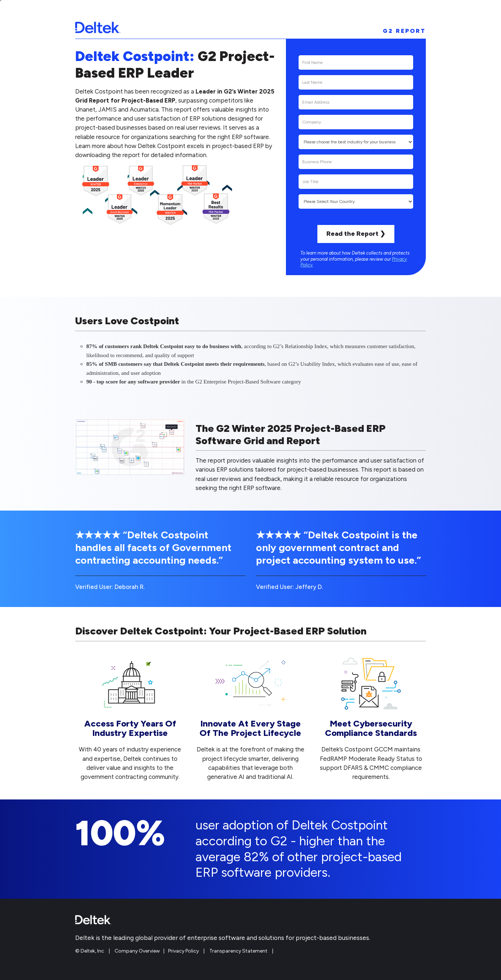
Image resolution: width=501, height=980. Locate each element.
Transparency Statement (238, 951)
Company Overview (137, 951)
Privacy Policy (183, 951)
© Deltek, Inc (90, 951)
